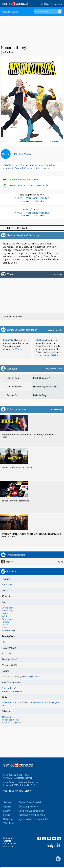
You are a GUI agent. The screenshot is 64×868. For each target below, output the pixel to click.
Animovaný (8, 168)
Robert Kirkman (17, 180)
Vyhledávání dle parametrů (34, 819)
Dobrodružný (8, 619)
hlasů (19, 154)
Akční (4, 616)
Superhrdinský (8, 630)
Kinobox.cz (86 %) (10, 720)
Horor (5, 625)
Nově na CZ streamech (31, 811)
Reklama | (8, 785)
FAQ (33, 785)
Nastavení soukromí (29, 782)
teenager (51, 703)
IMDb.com (7, 717)
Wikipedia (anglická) (11, 723)
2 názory (29, 154)
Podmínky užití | (11, 782)
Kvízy (7, 811)
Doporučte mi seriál (30, 802)
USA (16, 165)
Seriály (7, 802)
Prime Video (36, 165)
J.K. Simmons (29, 185)
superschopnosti (38, 703)
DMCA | (17, 785)
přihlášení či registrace (51, 4)
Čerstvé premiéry (28, 806)
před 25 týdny (16, 349)
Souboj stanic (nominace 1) (16, 501)
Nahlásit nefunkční (13, 317)
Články (7, 806)
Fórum (7, 815)
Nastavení (8, 847)
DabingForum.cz (32, 677)
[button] (32, 228)
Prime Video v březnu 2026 (17, 467)
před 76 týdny (52, 355)
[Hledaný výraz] (48, 12)
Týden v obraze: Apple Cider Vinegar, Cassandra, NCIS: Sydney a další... (32, 535)
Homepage (9, 838)
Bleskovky (8, 340)
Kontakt (25, 785)
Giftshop (7, 841)
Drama (18, 168)
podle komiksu (9, 703)
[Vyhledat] (59, 12)
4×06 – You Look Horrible (32, 198)
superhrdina (23, 703)
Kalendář (8, 819)
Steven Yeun (15, 185)
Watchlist (9, 823)
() (24, 154)
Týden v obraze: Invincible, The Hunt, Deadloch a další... (29, 436)
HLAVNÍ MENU (10, 11)
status (38, 168)
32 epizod (28, 168)
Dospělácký (50, 165)
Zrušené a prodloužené (32, 815)
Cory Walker (32, 180)
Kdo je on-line (10, 844)
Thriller (5, 628)
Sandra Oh (42, 185)
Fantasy (5, 622)
